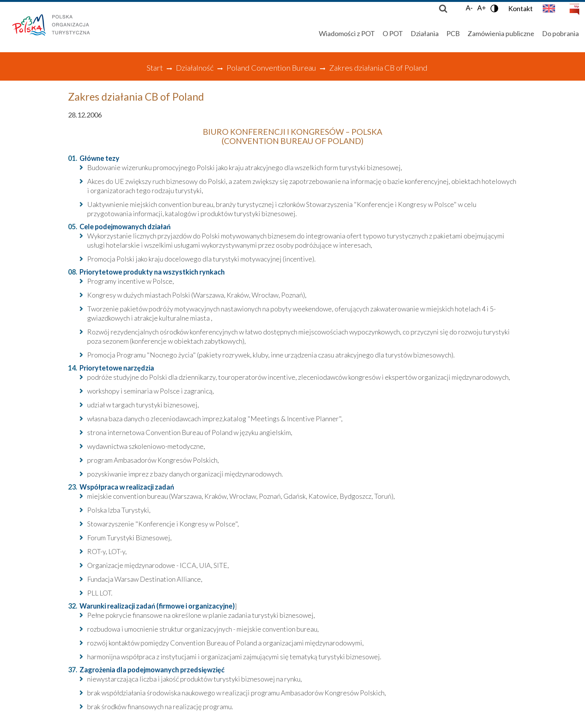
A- (469, 8)
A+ (481, 8)
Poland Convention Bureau (271, 68)
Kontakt (520, 8)
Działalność (195, 68)
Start (155, 68)
